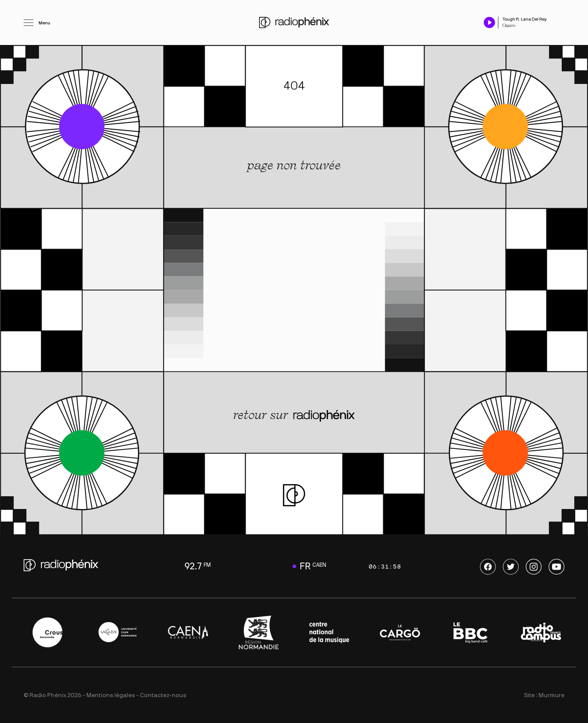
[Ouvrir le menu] (37, 22)
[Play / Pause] (489, 22)
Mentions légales (111, 695)
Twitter (511, 567)
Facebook (488, 567)
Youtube (556, 567)
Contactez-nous (163, 695)
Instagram (534, 567)
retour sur (294, 415)
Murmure (551, 695)
